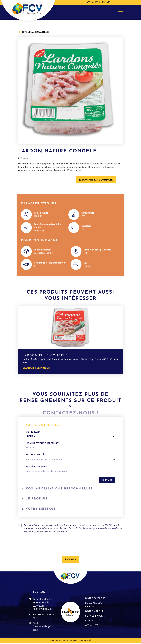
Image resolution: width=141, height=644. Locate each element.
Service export (95, 617)
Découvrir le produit (37, 368)
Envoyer (71, 561)
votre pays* (70, 435)
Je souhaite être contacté (96, 180)
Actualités (93, 2)
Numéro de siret (36, 467)
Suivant (107, 480)
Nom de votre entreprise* (42, 444)
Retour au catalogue (35, 32)
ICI (66, 533)
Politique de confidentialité (79, 641)
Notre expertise (95, 600)
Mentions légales (58, 641)
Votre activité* (35, 455)
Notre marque (94, 612)
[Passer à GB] (109, 3)
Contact (91, 622)
